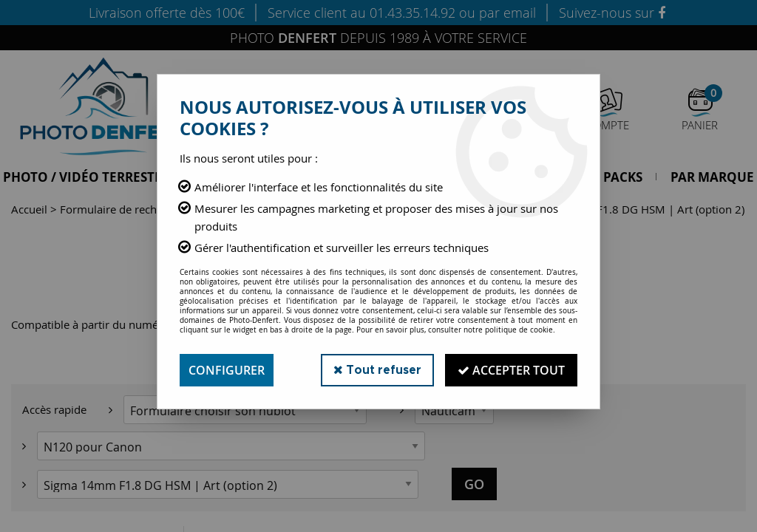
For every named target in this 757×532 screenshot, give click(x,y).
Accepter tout (511, 370)
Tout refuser (377, 370)
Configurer (227, 370)
